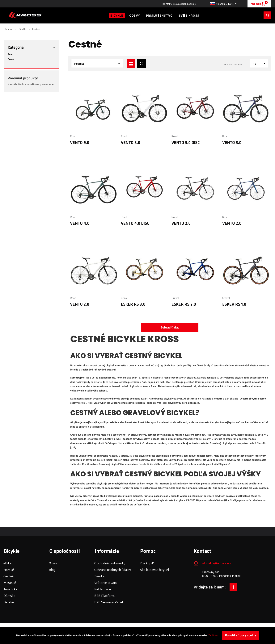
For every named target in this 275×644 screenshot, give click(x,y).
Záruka (99, 576)
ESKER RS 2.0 (184, 304)
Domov (8, 29)
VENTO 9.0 (80, 143)
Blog (52, 570)
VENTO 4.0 (80, 223)
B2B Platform (104, 596)
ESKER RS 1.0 (234, 304)
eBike (7, 563)
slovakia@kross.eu (185, 4)
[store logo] (25, 15)
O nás (53, 563)
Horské (9, 570)
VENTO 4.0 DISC (135, 223)
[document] (137, 635)
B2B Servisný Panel (109, 602)
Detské (9, 602)
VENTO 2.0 (181, 223)
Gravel (125, 298)
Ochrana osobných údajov (113, 570)
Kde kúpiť (147, 563)
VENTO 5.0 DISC (186, 143)
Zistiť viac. (214, 635)
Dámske (9, 596)
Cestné (8, 576)
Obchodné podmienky (110, 563)
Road (73, 136)
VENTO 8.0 (131, 143)
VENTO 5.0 (232, 143)
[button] (223, 4)
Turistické (10, 589)
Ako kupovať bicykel (154, 570)
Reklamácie (103, 589)
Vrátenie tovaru (106, 583)
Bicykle (22, 29)
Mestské (10, 583)
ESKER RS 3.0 (133, 304)
